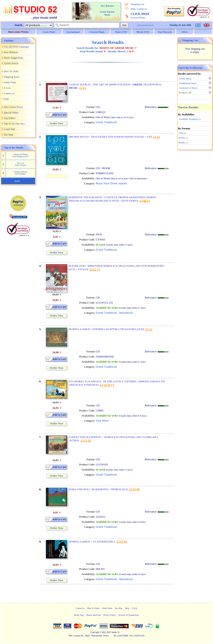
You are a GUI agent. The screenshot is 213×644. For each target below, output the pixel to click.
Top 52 (14, 124)
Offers (185, 32)
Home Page (79, 615)
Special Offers (11, 113)
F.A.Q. (7, 88)
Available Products (188, 119)
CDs (181, 133)
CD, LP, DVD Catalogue (16, 47)
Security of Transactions (129, 615)
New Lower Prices (18, 32)
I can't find (9, 129)
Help (133, 9)
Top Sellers (10, 118)
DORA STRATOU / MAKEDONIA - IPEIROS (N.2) (98, 489)
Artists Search (11, 63)
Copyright (95, 632)
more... (18, 181)
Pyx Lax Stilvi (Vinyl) (20, 164)
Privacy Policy (110, 615)
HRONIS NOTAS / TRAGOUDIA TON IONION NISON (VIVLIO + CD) (110, 137)
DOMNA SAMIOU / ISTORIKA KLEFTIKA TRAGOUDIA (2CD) (106, 329)
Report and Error (94, 615)
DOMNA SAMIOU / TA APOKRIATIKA (92, 542)
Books (182, 143)
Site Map (8, 135)
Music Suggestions (13, 58)
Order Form (10, 82)
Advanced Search (145, 25)
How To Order (11, 71)
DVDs (182, 138)
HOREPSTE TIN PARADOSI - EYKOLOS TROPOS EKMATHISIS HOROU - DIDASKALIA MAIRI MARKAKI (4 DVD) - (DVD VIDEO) (113, 199)
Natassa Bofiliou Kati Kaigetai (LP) (20, 155)
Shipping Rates (12, 77)
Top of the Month (14, 148)
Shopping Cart (137, 4)
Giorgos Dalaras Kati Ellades (20, 173)
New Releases (11, 52)
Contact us (142, 9)
